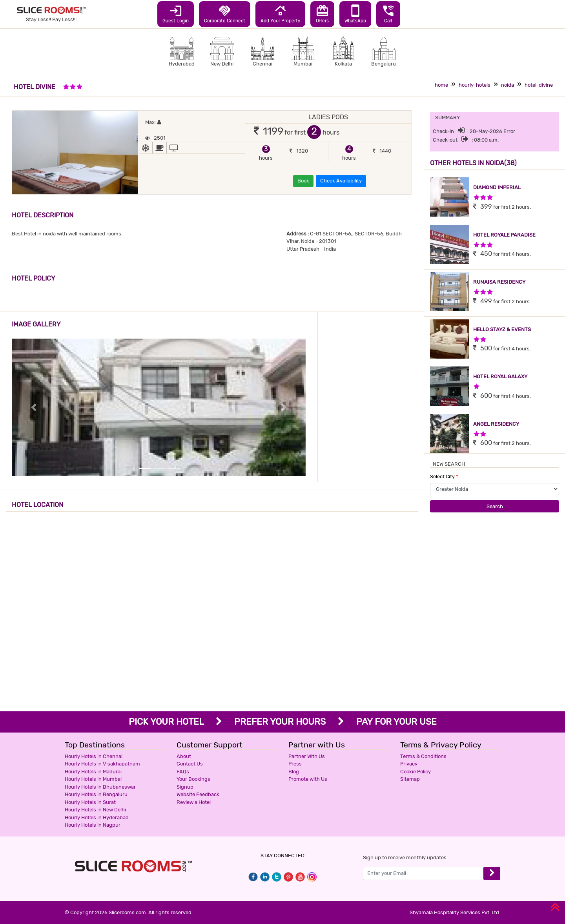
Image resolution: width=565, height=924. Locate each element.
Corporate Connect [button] (225, 14)
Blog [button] (294, 772)
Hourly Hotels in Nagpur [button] (93, 825)
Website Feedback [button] (198, 794)
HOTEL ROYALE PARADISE (504, 235)
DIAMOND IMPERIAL (497, 187)
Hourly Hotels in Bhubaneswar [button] (100, 787)
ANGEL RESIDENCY (496, 424)
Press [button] (295, 764)
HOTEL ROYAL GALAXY (500, 376)
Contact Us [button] (190, 764)
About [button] (184, 756)
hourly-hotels (475, 85)
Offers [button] (322, 14)
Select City (444, 477)
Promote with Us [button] (308, 779)
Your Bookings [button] (193, 779)
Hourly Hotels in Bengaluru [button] (96, 794)
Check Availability (341, 181)
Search (495, 506)
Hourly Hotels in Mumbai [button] (93, 779)
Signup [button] (185, 787)
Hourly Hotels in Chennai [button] (94, 756)
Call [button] (388, 14)
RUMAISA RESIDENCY (499, 282)
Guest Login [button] (176, 14)
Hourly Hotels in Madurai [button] (93, 772)
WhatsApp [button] (355, 14)
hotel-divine (539, 85)
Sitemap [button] (410, 779)
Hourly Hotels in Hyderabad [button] (97, 817)
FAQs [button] (183, 772)
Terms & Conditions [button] (423, 756)
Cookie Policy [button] (416, 772)
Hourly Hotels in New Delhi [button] (95, 810)
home (441, 85)
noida (508, 85)
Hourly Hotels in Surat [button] (90, 802)
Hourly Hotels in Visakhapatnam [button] (102, 764)
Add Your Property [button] (280, 14)
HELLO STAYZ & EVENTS (502, 329)
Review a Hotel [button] (194, 802)
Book (303, 181)
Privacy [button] (409, 764)
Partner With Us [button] (307, 756)
